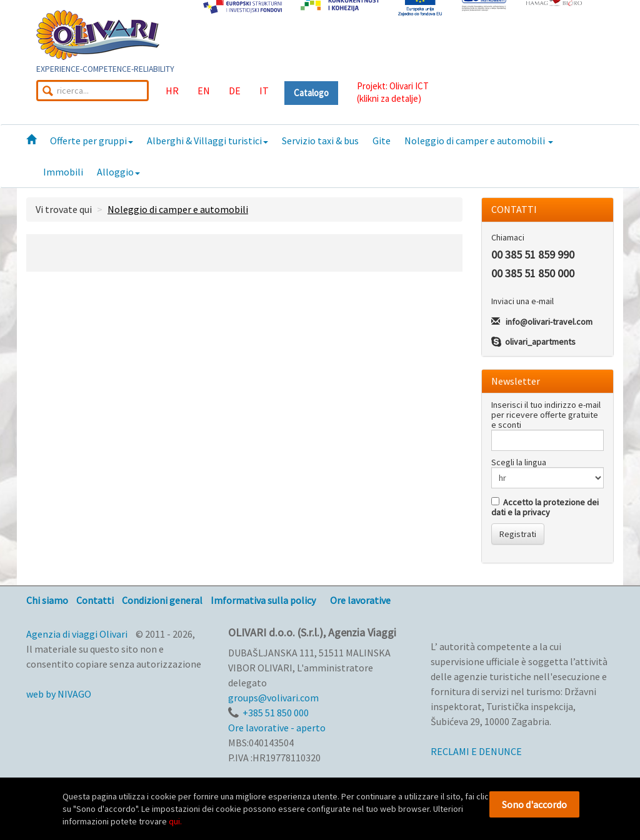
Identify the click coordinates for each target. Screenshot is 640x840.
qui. (175, 821)
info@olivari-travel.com (549, 322)
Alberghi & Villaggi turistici (207, 141)
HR (172, 91)
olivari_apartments (540, 342)
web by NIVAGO (59, 694)
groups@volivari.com (273, 698)
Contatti (95, 600)
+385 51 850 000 (276, 713)
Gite (382, 141)
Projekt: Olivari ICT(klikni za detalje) (393, 92)
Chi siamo (47, 600)
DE (235, 91)
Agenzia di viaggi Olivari (77, 634)
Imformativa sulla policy (263, 600)
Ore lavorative (360, 600)
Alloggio (118, 172)
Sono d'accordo (534, 804)
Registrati (518, 534)
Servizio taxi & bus (320, 141)
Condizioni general (162, 600)
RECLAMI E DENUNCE (476, 751)
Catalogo (311, 93)
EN (204, 91)
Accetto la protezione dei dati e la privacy (545, 507)
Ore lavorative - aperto (277, 728)
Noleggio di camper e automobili (479, 141)
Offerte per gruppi (92, 141)
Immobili (63, 172)
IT (264, 91)
